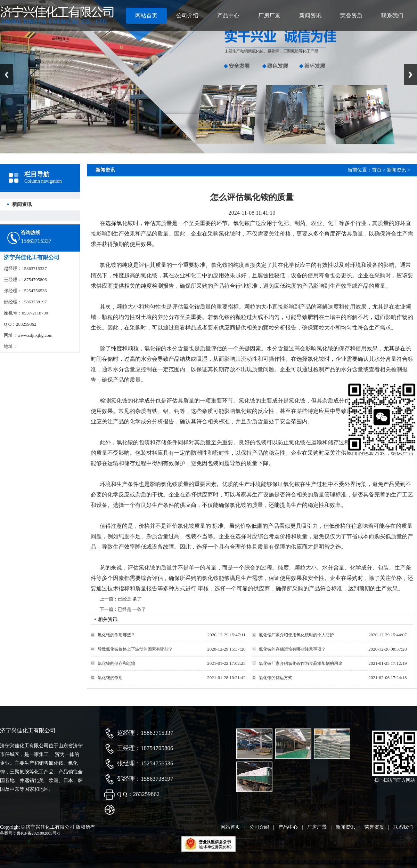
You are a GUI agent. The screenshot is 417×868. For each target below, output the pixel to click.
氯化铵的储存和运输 (116, 663)
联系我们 (392, 15)
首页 (377, 170)
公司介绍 (187, 15)
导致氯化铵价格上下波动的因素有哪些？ (135, 649)
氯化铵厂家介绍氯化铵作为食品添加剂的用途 (301, 663)
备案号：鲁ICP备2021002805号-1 (30, 833)
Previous (7, 75)
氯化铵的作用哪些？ (116, 635)
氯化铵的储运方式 (276, 678)
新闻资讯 (310, 15)
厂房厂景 (269, 15)
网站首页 (146, 15)
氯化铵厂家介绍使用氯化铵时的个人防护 (296, 635)
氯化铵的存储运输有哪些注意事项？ (292, 649)
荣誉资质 (351, 15)
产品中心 (228, 15)
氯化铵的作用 (110, 678)
